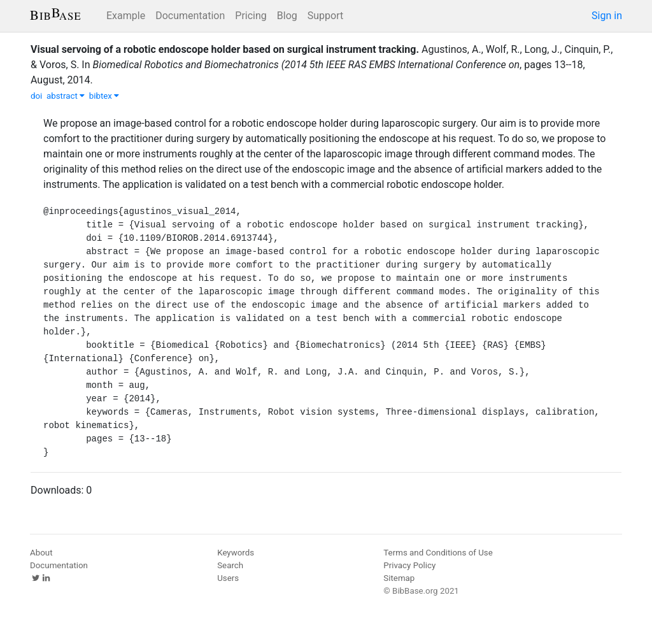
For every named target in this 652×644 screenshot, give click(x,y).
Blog (287, 16)
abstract (66, 96)
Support (325, 16)
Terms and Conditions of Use (438, 553)
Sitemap (399, 578)
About (41, 553)
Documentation (190, 16)
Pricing (251, 16)
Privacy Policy (409, 565)
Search (230, 565)
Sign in (607, 16)
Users (228, 578)
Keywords (236, 553)
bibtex (104, 96)
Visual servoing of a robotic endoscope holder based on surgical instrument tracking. (225, 49)
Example (126, 16)
